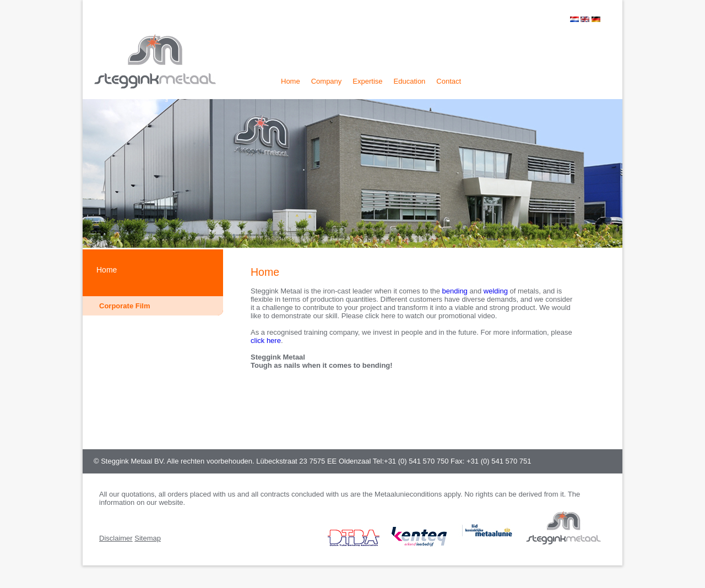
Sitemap (148, 538)
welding (497, 291)
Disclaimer (116, 538)
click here (266, 341)
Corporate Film (124, 306)
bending (456, 291)
